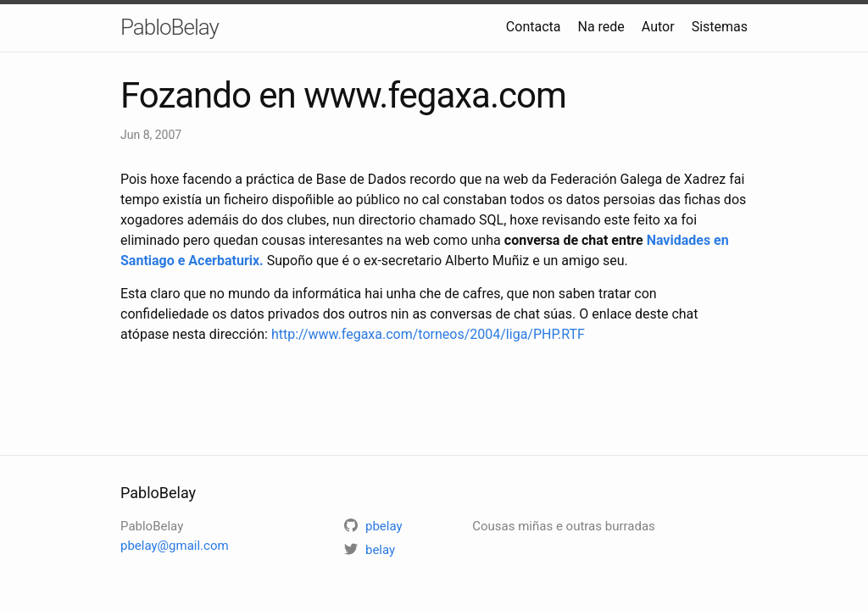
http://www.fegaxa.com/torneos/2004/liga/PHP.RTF (428, 334)
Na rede (601, 27)
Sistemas (720, 27)
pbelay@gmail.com (175, 546)
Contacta (534, 27)
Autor (658, 27)
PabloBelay (170, 27)
